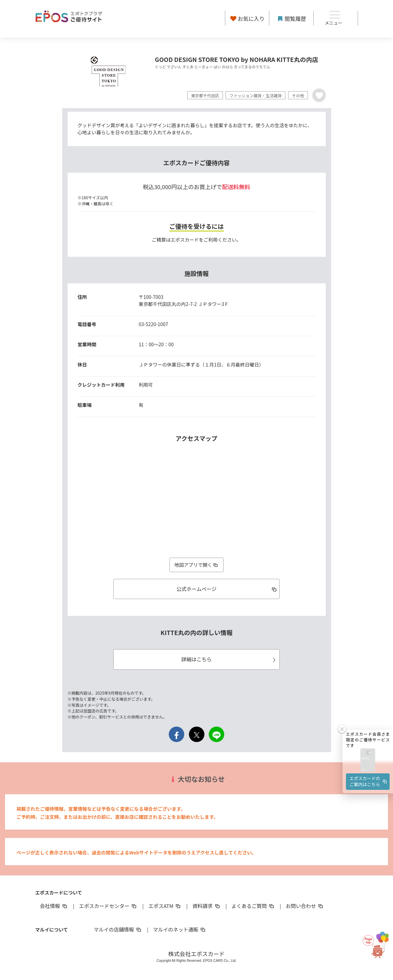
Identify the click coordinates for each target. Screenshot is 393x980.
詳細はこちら (229, 659)
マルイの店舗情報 (118, 929)
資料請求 (206, 906)
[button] (368, 751)
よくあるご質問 (253, 906)
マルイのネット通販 (180, 929)
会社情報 (54, 906)
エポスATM (165, 906)
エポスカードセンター (108, 906)
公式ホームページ (227, 589)
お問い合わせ (305, 906)
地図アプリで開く (197, 565)
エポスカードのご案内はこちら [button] (369, 772)
